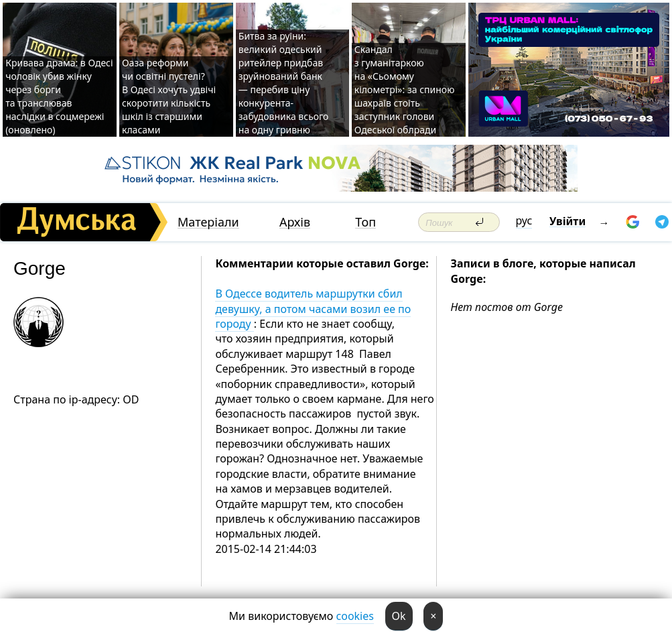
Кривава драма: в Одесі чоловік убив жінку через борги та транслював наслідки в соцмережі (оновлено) (59, 96)
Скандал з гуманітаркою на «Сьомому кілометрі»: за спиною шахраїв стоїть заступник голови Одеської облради (405, 89)
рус (524, 220)
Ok (399, 616)
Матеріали (208, 222)
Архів (295, 222)
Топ (365, 222)
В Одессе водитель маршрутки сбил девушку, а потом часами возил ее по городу (313, 309)
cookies (355, 616)
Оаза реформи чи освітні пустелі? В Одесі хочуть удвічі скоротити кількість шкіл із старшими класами (169, 96)
